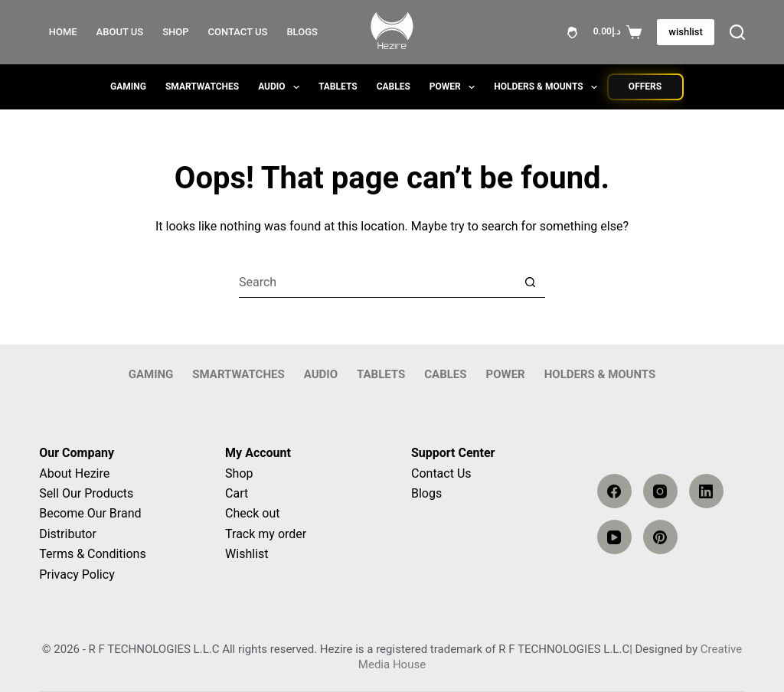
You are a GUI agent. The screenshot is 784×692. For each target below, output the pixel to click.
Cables (394, 86)
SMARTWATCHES (202, 86)
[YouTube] (614, 537)
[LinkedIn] (706, 491)
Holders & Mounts (549, 87)
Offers (645, 86)
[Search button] (530, 282)
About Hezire (74, 473)
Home (63, 32)
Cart (237, 493)
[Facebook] (614, 491)
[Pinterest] (660, 537)
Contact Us (238, 32)
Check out (252, 513)
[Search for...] (377, 282)
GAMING (128, 86)
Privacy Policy (77, 574)
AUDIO (282, 87)
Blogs (302, 32)
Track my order (266, 534)
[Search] (737, 32)
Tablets (338, 86)
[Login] (572, 33)
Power (455, 87)
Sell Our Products (86, 493)
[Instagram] (660, 491)
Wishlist (247, 554)
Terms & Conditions (93, 554)
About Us (120, 32)
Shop (175, 32)
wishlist (686, 32)
